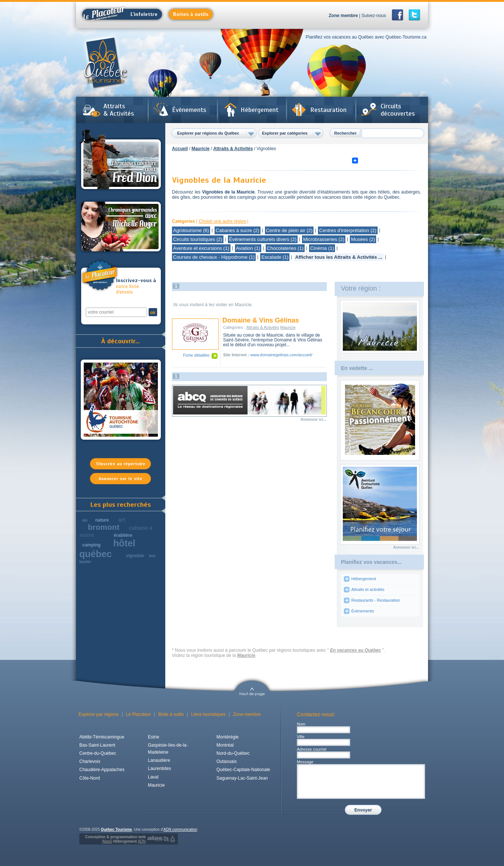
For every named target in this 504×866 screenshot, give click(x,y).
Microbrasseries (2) (324, 239)
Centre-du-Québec (98, 753)
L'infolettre (120, 14)
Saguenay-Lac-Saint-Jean (242, 778)
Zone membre (343, 16)
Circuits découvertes (398, 110)
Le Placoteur (138, 714)
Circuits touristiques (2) (198, 239)
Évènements (189, 110)
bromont (104, 527)
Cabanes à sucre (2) (238, 230)
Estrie (154, 737)
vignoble (135, 556)
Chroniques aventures (121, 161)
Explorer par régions (99, 714)
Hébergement (259, 110)
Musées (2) (363, 239)
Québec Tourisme (116, 829)
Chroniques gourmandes (121, 227)
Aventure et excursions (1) (201, 248)
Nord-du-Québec (233, 753)
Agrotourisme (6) (191, 230)
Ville (301, 737)
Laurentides (160, 769)
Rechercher (346, 133)
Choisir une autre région (222, 221)
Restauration (328, 110)
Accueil (180, 149)
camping (91, 545)
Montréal (225, 745)
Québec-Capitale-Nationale (243, 770)
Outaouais (227, 761)
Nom (301, 724)
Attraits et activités (368, 589)
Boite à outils (171, 714)
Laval (153, 777)
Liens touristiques (208, 714)
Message (305, 762)
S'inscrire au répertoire (121, 464)
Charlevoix (90, 761)
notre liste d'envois (136, 286)
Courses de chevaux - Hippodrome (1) (214, 257)
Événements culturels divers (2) (263, 239)
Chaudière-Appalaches (102, 770)
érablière (123, 535)
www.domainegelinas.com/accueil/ (281, 355)
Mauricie (201, 149)
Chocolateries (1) (285, 248)
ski (85, 520)
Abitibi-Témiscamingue (102, 737)
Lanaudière (159, 760)
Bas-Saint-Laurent (97, 745)
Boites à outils (191, 14)
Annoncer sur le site (120, 479)
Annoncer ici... (313, 419)
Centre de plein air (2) (289, 230)
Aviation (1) (248, 248)
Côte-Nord (89, 778)
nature (102, 520)
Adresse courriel (311, 749)
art (122, 520)
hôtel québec (107, 548)
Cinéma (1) (322, 248)
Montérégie (228, 737)
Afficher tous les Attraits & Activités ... (339, 257)
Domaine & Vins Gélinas (261, 320)
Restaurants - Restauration (376, 600)
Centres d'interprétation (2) (348, 230)
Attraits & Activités (119, 110)
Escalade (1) (275, 257)
